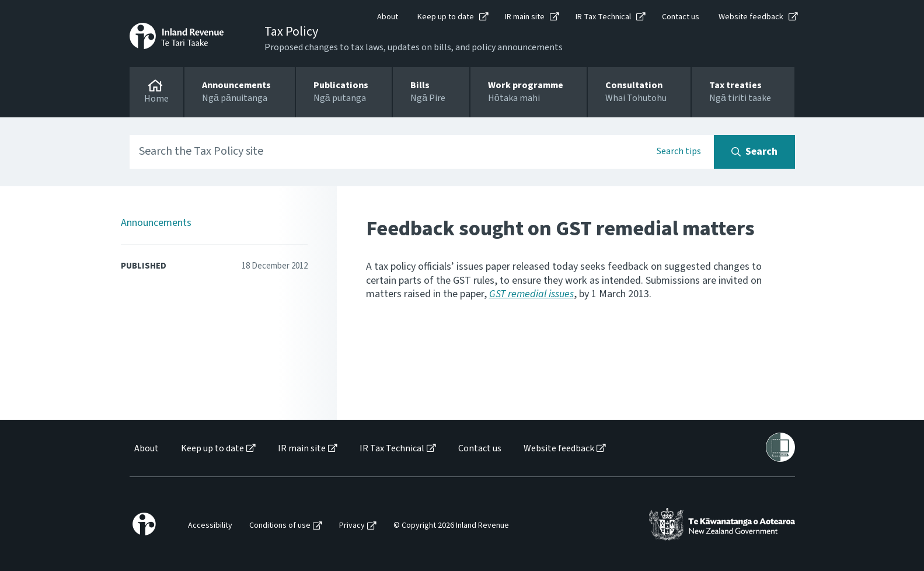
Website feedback (751, 17)
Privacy (352, 526)
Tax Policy (291, 32)
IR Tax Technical (603, 17)
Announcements (156, 223)
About (388, 17)
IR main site (525, 17)
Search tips (679, 151)
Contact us (681, 17)
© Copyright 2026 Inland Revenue (451, 526)
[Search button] (754, 152)
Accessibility (210, 526)
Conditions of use (280, 526)
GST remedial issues (531, 294)
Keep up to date (446, 17)
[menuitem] (146, 449)
